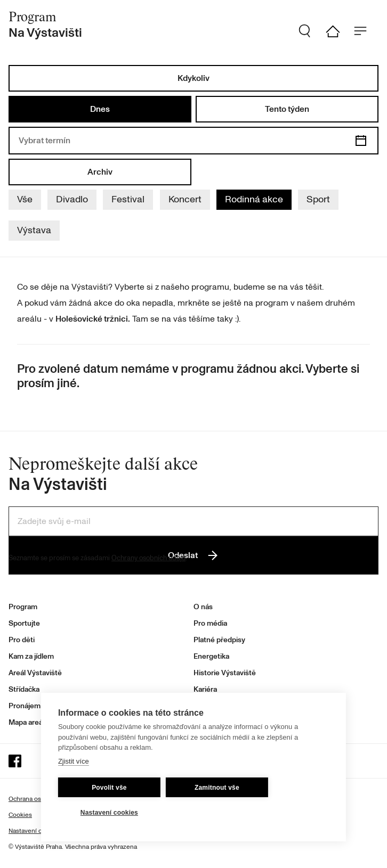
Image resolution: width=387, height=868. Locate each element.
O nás (203, 607)
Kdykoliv (193, 78)
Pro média (210, 623)
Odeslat (193, 555)
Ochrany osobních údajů (148, 558)
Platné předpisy (219, 640)
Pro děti (22, 640)
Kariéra (205, 689)
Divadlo (72, 199)
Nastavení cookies (109, 813)
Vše (25, 199)
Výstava (34, 230)
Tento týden (287, 109)
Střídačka (24, 689)
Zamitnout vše (217, 788)
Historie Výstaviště (225, 673)
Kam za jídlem (31, 656)
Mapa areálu (29, 722)
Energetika (211, 656)
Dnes (100, 109)
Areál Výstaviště (35, 673)
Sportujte (24, 623)
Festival (128, 199)
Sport (318, 199)
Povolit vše (109, 788)
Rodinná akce (254, 199)
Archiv (100, 172)
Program (23, 607)
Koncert (185, 199)
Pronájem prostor (38, 706)
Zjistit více (74, 761)
